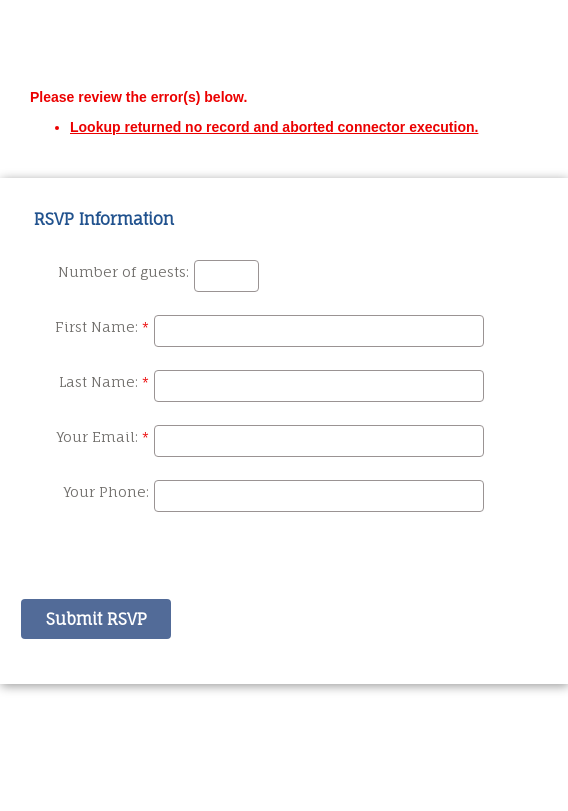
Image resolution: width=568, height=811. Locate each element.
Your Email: (97, 436)
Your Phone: (106, 491)
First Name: (96, 326)
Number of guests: (123, 271)
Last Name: (98, 381)
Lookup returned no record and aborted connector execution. (274, 127)
